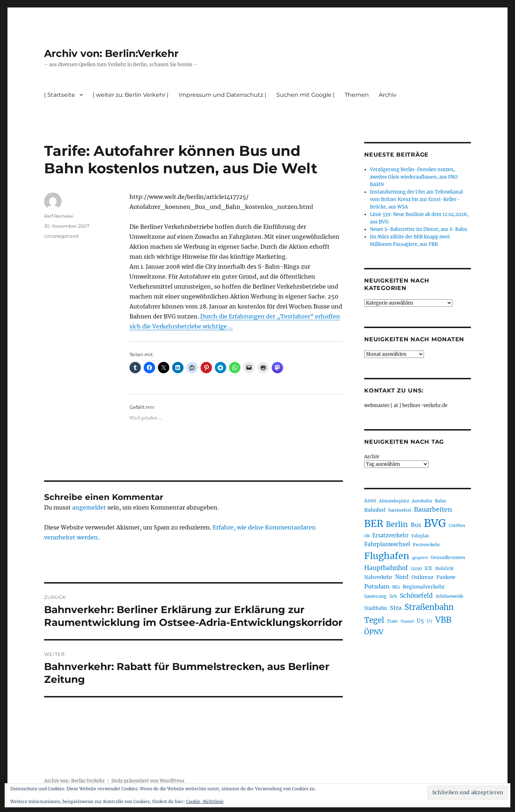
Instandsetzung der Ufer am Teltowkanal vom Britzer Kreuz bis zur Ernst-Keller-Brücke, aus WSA (416, 199)
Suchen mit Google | (306, 95)
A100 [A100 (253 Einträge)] (370, 501)
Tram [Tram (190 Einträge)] (392, 621)
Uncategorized (61, 236)
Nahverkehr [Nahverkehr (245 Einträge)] (378, 577)
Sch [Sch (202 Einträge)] (393, 596)
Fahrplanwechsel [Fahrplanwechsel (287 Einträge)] (387, 544)
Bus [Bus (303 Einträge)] (416, 525)
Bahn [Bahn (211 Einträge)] (440, 501)
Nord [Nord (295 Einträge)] (402, 577)
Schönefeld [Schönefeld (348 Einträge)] (416, 596)
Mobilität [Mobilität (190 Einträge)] (444, 569)
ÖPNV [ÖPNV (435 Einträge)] (374, 632)
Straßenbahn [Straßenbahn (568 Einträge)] (429, 607)
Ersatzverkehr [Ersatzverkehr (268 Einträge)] (391, 536)
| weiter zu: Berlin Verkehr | (131, 95)
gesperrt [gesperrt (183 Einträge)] (420, 558)
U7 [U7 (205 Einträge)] (430, 621)
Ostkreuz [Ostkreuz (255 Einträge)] (423, 577)
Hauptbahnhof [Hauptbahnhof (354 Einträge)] (386, 568)
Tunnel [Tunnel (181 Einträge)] (407, 621)
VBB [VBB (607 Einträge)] (443, 620)
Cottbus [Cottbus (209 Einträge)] (457, 525)
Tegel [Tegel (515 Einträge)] (374, 620)
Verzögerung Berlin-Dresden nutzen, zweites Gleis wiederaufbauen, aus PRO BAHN (414, 177)
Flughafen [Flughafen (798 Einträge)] (387, 556)
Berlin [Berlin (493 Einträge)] (397, 524)
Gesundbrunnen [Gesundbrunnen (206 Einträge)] (448, 557)
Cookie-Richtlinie (205, 802)
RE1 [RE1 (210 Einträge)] (396, 587)
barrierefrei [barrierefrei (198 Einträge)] (400, 510)
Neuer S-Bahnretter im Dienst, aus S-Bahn (419, 229)
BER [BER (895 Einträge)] (374, 524)
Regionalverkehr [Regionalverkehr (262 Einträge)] (424, 587)
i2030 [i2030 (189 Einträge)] (416, 569)
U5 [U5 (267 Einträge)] (420, 621)
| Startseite (60, 95)
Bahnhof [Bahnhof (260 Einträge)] (375, 510)
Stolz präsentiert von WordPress (148, 781)
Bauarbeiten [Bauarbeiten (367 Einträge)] (433, 510)
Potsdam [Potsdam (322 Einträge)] (377, 586)
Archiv (388, 95)
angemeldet (89, 507)
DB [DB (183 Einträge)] (367, 536)
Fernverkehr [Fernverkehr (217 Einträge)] (427, 545)
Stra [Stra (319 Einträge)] (396, 608)
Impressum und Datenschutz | (222, 95)
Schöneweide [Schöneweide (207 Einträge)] (450, 596)
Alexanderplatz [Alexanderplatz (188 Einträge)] (394, 501)
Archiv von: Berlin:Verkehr (111, 53)
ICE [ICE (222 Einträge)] (428, 568)
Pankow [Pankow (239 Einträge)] (446, 577)
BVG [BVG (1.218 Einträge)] (435, 523)
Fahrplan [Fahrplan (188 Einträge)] (420, 536)
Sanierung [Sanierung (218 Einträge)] (375, 596)
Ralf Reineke (59, 216)
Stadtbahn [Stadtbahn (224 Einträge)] (376, 608)
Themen (357, 95)
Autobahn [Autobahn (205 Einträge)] (422, 501)
